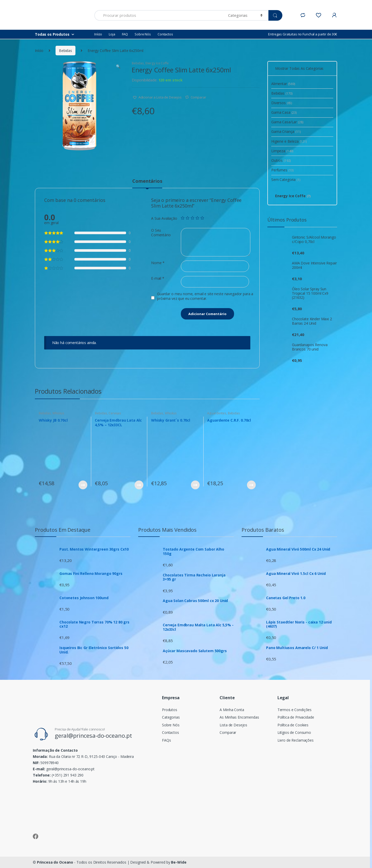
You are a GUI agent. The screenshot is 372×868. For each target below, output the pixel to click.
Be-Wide (179, 862)
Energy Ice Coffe (157, 63)
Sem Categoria (286, 180)
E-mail (158, 278)
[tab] (147, 183)
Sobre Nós (143, 34)
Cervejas (115, 413)
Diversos (282, 103)
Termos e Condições (295, 710)
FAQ (125, 34)
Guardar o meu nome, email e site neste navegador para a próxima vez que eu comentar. (205, 296)
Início (98, 34)
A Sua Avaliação (164, 218)
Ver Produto (83, 485)
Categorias (171, 717)
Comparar (198, 97)
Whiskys (58, 413)
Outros (281, 160)
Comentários (147, 181)
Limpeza (282, 151)
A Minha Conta (232, 710)
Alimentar (283, 84)
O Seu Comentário (161, 233)
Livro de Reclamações (296, 740)
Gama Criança (286, 131)
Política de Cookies (293, 725)
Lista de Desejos (233, 725)
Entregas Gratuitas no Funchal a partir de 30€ (303, 34)
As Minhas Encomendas (239, 717)
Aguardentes (217, 413)
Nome (158, 263)
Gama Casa (284, 112)
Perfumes (282, 170)
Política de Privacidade (296, 717)
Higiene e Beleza (289, 141)
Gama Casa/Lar (287, 122)
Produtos (170, 710)
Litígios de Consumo (294, 732)
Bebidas (65, 51)
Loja (112, 34)
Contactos (165, 34)
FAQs (166, 740)
